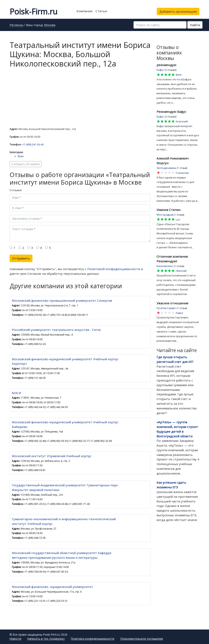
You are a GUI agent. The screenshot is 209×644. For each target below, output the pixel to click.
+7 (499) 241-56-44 (33, 145)
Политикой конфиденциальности (114, 269)
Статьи (101, 11)
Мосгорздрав (165, 215)
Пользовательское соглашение (142, 639)
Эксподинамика (166, 168)
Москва (50, 25)
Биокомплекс (165, 266)
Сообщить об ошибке (26, 164)
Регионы (16, 25)
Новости (15, 639)
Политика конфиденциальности (93, 639)
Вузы (21, 156)
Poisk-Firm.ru (33, 11)
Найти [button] (195, 25)
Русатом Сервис (166, 308)
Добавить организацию (178, 11)
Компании (84, 11)
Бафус (160, 70)
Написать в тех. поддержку (46, 639)
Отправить (21, 258)
